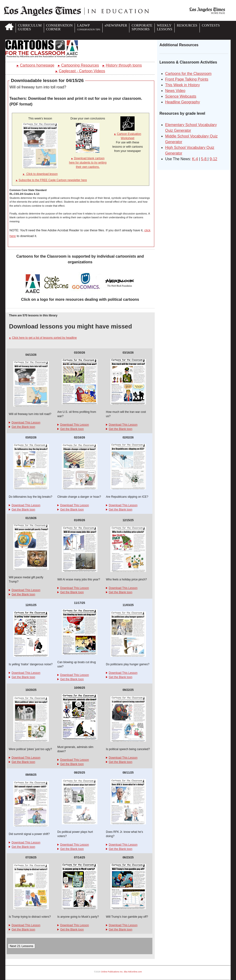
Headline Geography (183, 102)
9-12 (213, 159)
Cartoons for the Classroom (188, 74)
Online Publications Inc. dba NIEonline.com (121, 972)
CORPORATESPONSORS (142, 27)
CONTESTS (211, 25)
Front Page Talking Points (187, 79)
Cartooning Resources (78, 65)
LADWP (88, 27)
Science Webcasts (181, 96)
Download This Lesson (25, 423)
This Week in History (182, 85)
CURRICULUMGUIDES (30, 27)
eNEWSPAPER (116, 25)
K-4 (195, 159)
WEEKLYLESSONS (165, 27)
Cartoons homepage (35, 65)
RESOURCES (187, 25)
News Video (175, 91)
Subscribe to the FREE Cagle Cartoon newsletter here (51, 180)
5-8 (204, 159)
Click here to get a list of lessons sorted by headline (43, 338)
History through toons (122, 65)
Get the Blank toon (22, 427)
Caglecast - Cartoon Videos (80, 71)
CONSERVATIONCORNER (59, 27)
